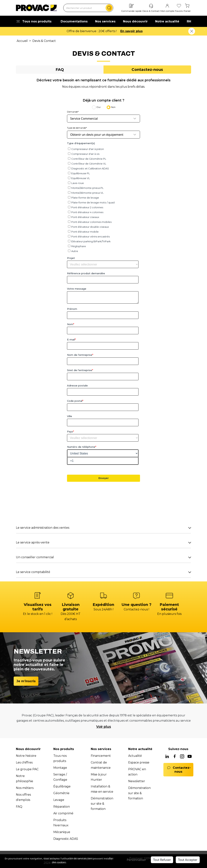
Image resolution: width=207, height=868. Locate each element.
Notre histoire (26, 756)
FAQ (19, 807)
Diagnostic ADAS (66, 839)
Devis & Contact (44, 41)
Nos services (105, 21)
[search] (109, 8)
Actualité (135, 756)
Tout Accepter (188, 860)
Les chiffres (24, 762)
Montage (60, 768)
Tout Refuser (162, 860)
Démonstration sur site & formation (102, 804)
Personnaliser (136, 860)
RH (189, 21)
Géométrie (61, 793)
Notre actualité (167, 21)
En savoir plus (137, 31)
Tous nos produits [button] (34, 21)
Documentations (74, 21)
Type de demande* (77, 128)
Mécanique (62, 832)
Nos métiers (25, 788)
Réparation (62, 807)
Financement (101, 756)
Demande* (73, 112)
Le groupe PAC (27, 769)
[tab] (60, 70)
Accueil (22, 41)
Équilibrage (62, 786)
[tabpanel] (103, 328)
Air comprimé (63, 813)
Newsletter (137, 781)
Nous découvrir (135, 21)
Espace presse (139, 762)
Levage (59, 800)
